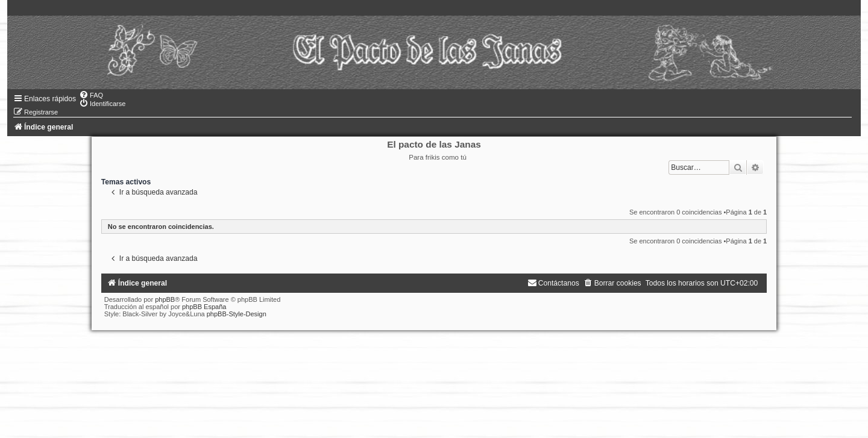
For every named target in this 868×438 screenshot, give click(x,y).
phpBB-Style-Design (237, 314)
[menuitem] (91, 95)
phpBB (165, 299)
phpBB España (204, 307)
